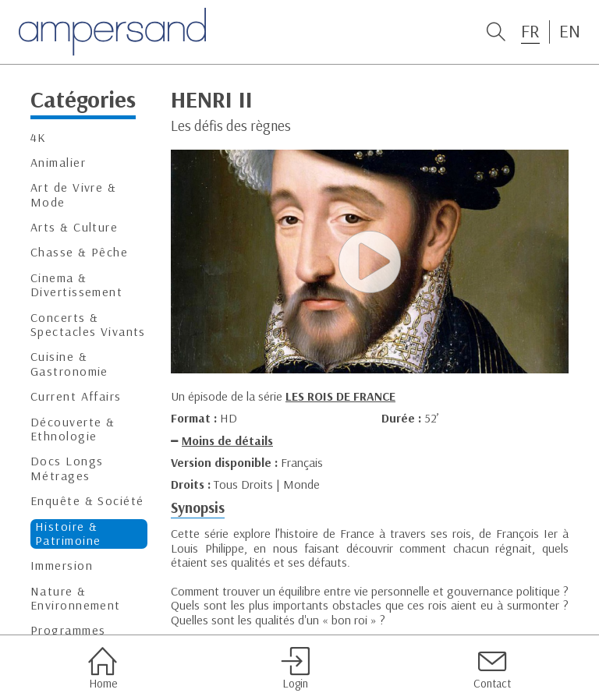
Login (295, 668)
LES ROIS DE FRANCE (340, 396)
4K (39, 138)
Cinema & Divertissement (76, 285)
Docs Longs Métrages (67, 468)
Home (103, 668)
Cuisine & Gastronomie (69, 364)
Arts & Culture (74, 227)
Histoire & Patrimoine (68, 534)
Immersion (62, 566)
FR (530, 31)
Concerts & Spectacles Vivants (88, 325)
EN (570, 31)
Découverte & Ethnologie (73, 429)
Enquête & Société (87, 501)
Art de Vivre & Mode (73, 194)
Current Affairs (76, 396)
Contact (492, 668)
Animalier (58, 163)
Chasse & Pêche (79, 252)
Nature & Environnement (76, 598)
